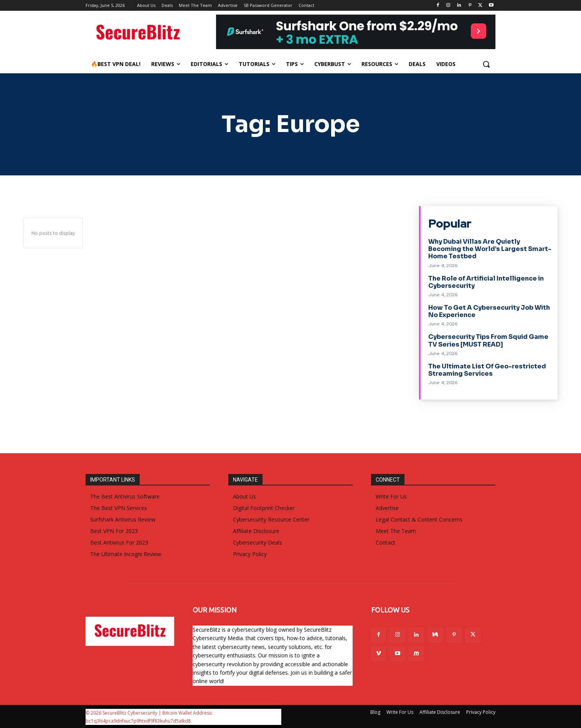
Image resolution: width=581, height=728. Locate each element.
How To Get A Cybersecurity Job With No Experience (489, 311)
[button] (486, 64)
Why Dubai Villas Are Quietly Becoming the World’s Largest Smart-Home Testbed (490, 249)
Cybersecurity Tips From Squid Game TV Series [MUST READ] (488, 340)
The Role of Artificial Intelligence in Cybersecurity (486, 282)
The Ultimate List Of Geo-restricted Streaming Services (487, 370)
